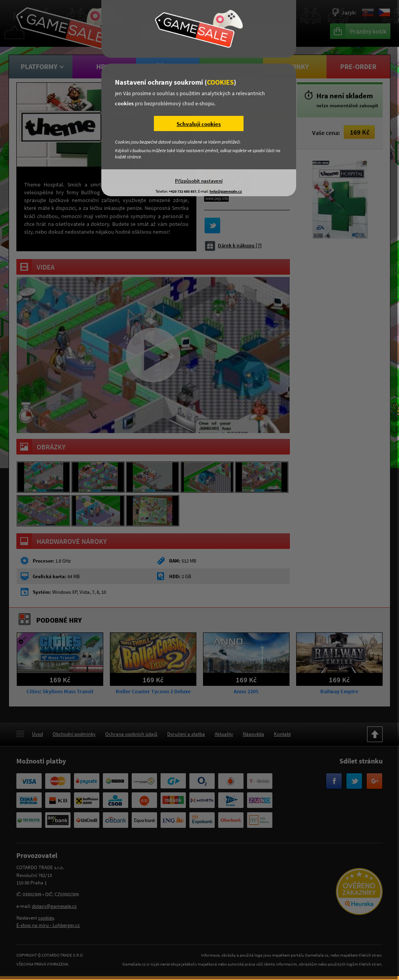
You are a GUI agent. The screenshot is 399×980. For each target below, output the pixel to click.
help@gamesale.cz (226, 191)
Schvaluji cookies (199, 124)
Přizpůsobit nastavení (199, 181)
